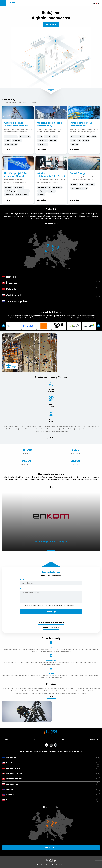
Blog (34, 740)
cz (94, 3)
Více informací (50, 224)
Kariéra (63, 740)
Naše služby (94, 740)
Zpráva (51, 596)
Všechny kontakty (51, 627)
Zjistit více (51, 24)
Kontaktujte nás (51, 848)
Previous (3, 326)
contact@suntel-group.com (51, 622)
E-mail (51, 582)
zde (72, 605)
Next (99, 326)
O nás (6, 740)
